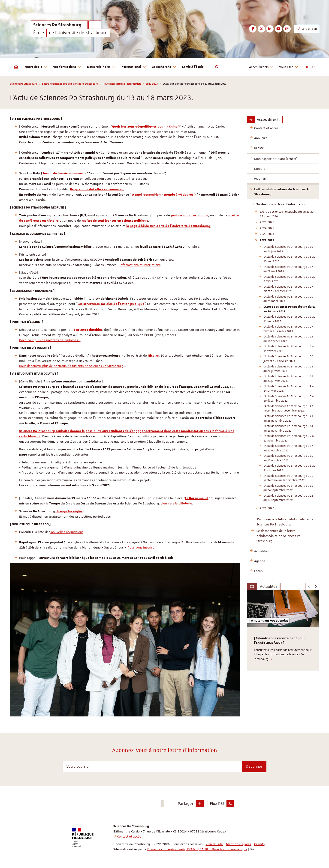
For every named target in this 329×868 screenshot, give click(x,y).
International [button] (133, 67)
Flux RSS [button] (217, 803)
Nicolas (153, 356)
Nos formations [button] (67, 67)
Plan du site (214, 844)
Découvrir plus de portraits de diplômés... (50, 340)
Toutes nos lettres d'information (122, 84)
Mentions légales (238, 844)
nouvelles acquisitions (67, 532)
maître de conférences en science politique (115, 221)
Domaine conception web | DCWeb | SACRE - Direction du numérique (197, 849)
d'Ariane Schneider (88, 330)
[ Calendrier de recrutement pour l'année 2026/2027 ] (279, 641)
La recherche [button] (164, 67)
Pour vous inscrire (141, 547)
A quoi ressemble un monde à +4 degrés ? (164, 195)
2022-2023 (152, 84)
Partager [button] (186, 803)
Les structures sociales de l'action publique (111, 304)
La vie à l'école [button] (195, 67)
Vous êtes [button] (289, 67)
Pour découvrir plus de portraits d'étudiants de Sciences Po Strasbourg (71, 366)
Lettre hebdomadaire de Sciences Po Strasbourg (70, 84)
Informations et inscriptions (140, 265)
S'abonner (254, 767)
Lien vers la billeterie (176, 503)
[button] (217, 67)
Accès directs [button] (261, 67)
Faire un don (307, 29)
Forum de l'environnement (63, 173)
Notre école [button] (36, 67)
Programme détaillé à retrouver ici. (97, 189)
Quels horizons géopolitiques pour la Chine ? (146, 127)
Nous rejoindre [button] (101, 67)
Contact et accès (129, 836)
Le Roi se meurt (197, 498)
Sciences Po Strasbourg (24, 84)
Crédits (259, 844)
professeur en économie (190, 215)
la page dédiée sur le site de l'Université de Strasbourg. (169, 226)
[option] (283, 630)
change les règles (69, 511)
